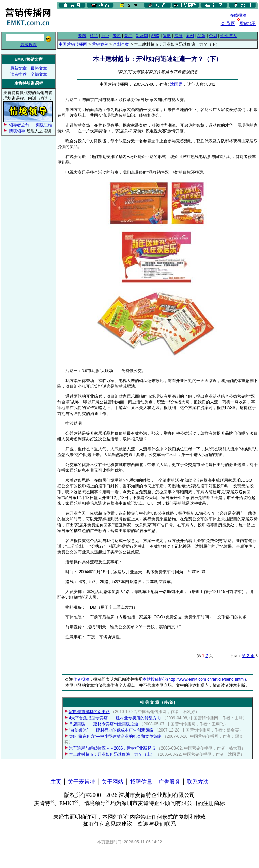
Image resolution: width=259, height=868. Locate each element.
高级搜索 (29, 45)
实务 (179, 36)
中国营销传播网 (73, 44)
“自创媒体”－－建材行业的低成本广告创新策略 (111, 730)
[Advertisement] (100, 20)
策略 (167, 36)
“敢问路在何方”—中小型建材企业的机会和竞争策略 (115, 736)
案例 (190, 36)
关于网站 (112, 782)
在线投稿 (238, 15)
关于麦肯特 (81, 782)
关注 (128, 36)
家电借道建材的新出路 (89, 712)
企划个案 (121, 44)
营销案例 (100, 44)
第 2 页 (248, 656)
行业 (105, 36)
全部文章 (39, 74)
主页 (56, 782)
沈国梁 (176, 84)
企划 (213, 36)
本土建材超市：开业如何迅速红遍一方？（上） (112, 754)
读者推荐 (18, 74)
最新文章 (18, 68)
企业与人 (229, 36)
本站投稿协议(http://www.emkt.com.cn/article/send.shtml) (194, 679)
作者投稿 (81, 679)
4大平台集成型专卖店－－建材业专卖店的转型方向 (115, 718)
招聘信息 (141, 782)
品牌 (201, 36)
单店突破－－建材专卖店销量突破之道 (104, 724)
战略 (155, 36)
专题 (82, 36)
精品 (94, 36)
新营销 (142, 36)
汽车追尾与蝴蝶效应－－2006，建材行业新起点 (112, 748)
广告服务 (169, 782)
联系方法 (198, 782)
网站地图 (247, 23)
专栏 (117, 36)
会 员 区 (228, 23)
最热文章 (39, 68)
